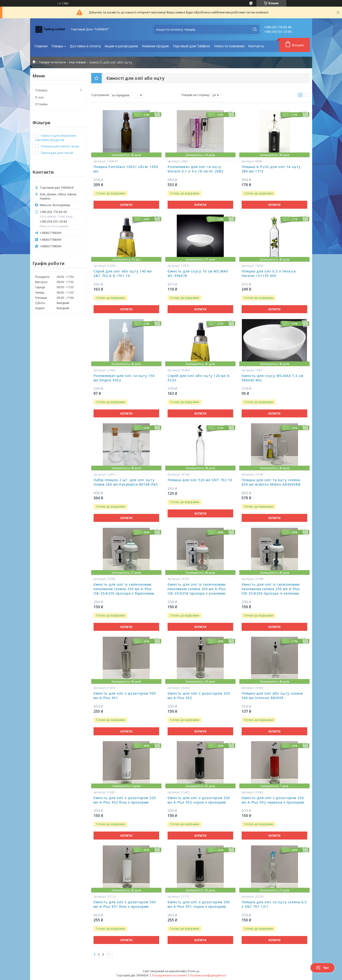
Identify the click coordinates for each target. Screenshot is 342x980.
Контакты (256, 46)
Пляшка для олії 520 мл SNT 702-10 (200, 480)
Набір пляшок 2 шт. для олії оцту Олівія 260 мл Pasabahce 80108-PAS (126, 482)
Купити (126, 205)
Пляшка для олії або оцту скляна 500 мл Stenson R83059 (272, 696)
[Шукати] (255, 29)
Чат (322, 968)
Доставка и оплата (85, 46)
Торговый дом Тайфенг (192, 46)
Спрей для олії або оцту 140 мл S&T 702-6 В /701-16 (123, 274)
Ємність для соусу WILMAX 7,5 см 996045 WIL (272, 378)
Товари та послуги (52, 62)
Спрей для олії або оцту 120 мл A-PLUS (199, 378)
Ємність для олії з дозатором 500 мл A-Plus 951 (125, 696)
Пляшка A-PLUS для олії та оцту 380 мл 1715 (271, 169)
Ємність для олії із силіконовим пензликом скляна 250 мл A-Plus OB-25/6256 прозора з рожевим (197, 589)
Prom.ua (193, 971)
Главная (41, 46)
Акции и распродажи (121, 46)
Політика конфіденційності (208, 975)
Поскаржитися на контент (169, 975)
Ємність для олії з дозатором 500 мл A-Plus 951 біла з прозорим (125, 904)
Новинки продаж (155, 46)
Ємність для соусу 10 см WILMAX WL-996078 (198, 274)
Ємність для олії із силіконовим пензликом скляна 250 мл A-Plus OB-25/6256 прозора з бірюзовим (124, 589)
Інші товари (78, 62)
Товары (57, 46)
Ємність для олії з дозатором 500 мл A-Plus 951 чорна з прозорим (199, 904)
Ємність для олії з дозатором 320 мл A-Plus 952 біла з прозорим (125, 800)
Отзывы (41, 104)
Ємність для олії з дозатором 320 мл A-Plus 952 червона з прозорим (273, 800)
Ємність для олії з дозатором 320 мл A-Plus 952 (199, 696)
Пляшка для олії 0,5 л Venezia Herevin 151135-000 (269, 274)
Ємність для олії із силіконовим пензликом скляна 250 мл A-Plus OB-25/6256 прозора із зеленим (271, 589)
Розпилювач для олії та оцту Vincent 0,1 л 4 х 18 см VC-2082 (195, 169)
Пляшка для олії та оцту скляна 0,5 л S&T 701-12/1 (274, 904)
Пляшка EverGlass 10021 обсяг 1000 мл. (126, 169)
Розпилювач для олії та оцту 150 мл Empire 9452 (124, 378)
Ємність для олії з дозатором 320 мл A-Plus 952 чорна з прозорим (199, 800)
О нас (40, 97)
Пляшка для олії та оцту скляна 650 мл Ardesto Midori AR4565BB (271, 482)
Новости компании (229, 46)
